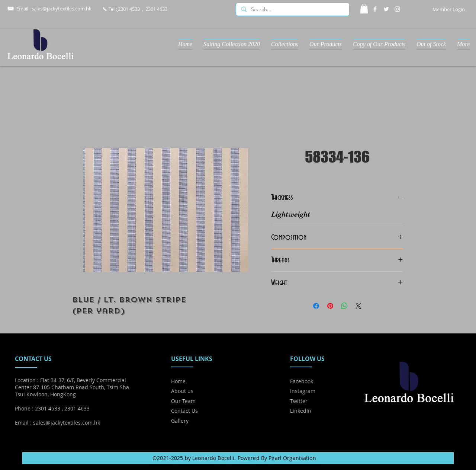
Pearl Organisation (292, 458)
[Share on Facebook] (316, 306)
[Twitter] (386, 9)
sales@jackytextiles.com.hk (62, 9)
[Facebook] (375, 9)
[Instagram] (397, 9)
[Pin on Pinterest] (330, 306)
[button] (364, 9)
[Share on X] (358, 306)
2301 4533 (129, 9)
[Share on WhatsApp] (344, 306)
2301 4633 (156, 9)
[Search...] (292, 10)
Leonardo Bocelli (213, 458)
